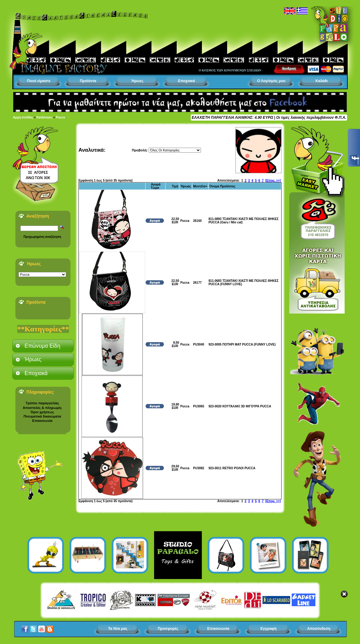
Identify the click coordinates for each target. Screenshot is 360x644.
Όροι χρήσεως (42, 412)
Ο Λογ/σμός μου (271, 81)
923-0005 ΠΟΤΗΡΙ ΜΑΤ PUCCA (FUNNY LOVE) (242, 344)
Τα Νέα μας (118, 629)
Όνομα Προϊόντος (222, 186)
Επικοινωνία (42, 421)
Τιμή (175, 186)
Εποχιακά (186, 81)
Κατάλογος (45, 117)
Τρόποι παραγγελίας (42, 403)
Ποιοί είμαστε (39, 81)
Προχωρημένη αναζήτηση (42, 237)
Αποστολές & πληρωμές (42, 408)
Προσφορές (168, 629)
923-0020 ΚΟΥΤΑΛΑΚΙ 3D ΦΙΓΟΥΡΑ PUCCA (240, 406)
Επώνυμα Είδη (42, 346)
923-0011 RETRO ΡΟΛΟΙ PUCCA (232, 468)
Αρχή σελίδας (23, 117)
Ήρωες (137, 81)
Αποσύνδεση (319, 629)
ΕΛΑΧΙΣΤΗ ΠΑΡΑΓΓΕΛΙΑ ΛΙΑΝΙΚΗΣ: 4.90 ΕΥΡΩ (232, 118)
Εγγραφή (269, 629)
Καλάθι (322, 81)
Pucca (60, 117)
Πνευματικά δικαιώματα (42, 416)
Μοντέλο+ (200, 186)
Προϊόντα (88, 81)
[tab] (43, 346)
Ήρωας (186, 186)
